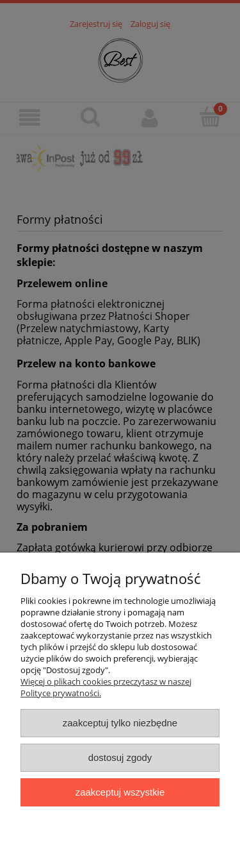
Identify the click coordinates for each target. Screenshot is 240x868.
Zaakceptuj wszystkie (120, 792)
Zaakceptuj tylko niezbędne (120, 723)
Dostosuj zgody (120, 757)
